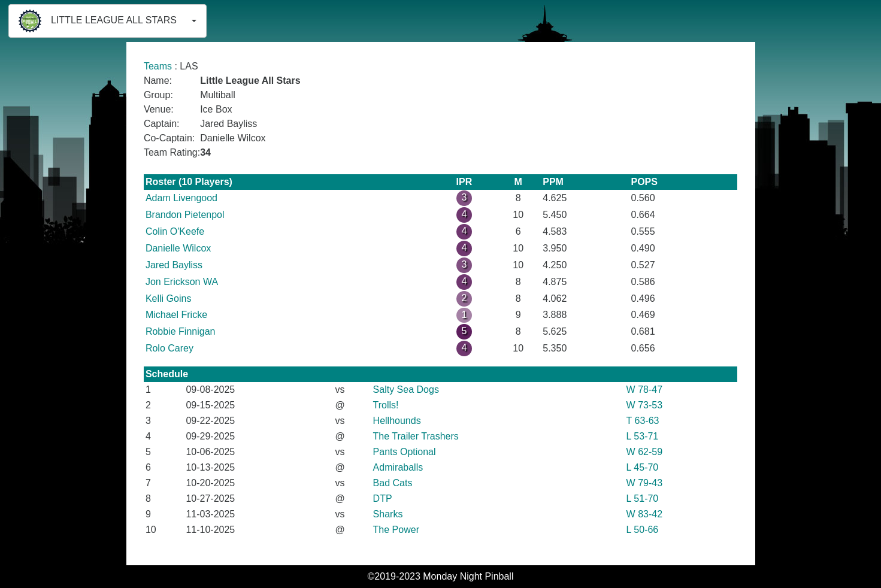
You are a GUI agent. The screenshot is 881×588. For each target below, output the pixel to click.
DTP (383, 498)
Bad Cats (393, 483)
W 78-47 (644, 390)
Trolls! (386, 405)
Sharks (388, 514)
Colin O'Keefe (175, 231)
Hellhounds (397, 421)
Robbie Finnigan (181, 331)
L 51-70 (643, 498)
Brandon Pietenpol (185, 215)
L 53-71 (643, 436)
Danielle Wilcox (178, 248)
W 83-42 (644, 514)
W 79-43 (644, 483)
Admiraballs (398, 467)
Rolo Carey (169, 348)
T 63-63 (643, 421)
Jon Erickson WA (182, 282)
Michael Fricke (176, 315)
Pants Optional (405, 452)
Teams (158, 66)
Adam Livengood (181, 198)
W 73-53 (644, 405)
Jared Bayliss (174, 265)
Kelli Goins (168, 298)
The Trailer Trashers (416, 436)
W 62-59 (644, 452)
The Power (396, 530)
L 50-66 (643, 530)
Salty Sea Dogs (406, 390)
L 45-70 (643, 467)
